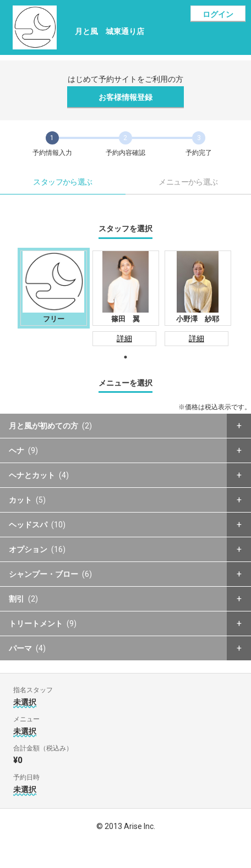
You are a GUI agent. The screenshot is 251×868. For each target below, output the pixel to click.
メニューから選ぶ (188, 182)
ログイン (218, 14)
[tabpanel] (54, 288)
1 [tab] (125, 357)
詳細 (124, 338)
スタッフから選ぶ (63, 182)
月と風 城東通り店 (110, 31)
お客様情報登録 (125, 97)
